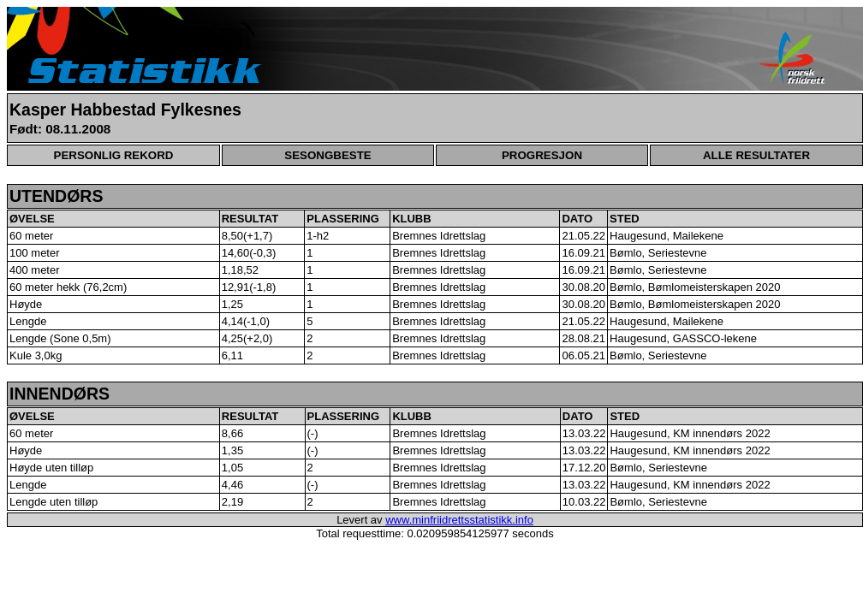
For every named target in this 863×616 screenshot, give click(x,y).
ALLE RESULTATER (756, 155)
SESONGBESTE (327, 155)
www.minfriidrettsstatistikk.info (459, 520)
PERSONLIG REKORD (114, 155)
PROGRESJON (542, 155)
